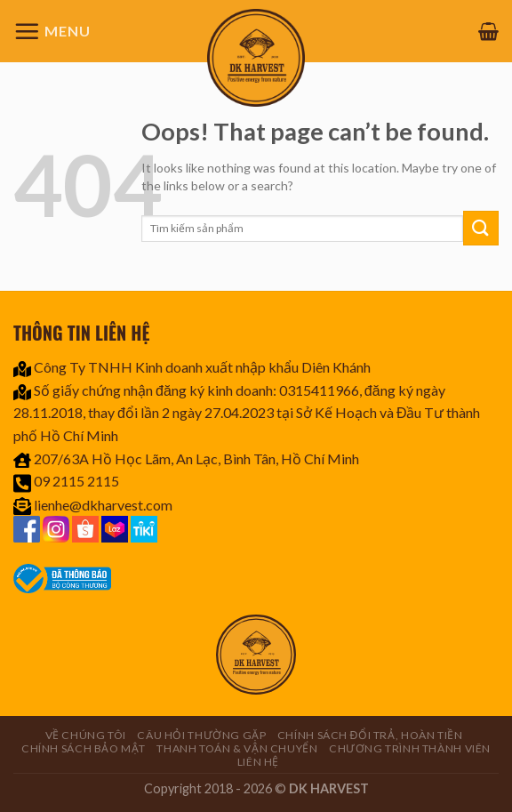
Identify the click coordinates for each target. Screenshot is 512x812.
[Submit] (481, 228)
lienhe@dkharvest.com (103, 505)
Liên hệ (258, 762)
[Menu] (52, 31)
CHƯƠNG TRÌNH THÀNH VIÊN (410, 748)
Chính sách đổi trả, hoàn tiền (370, 735)
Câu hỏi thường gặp (201, 735)
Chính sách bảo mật (84, 748)
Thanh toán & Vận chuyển (237, 748)
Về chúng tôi (86, 735)
